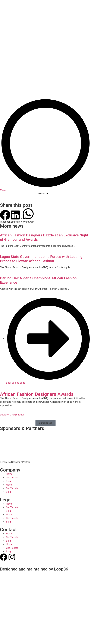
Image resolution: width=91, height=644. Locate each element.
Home (9, 436)
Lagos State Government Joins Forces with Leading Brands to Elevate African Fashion (41, 221)
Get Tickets (12, 439)
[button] (5, 178)
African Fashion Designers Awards (37, 356)
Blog (8, 443)
